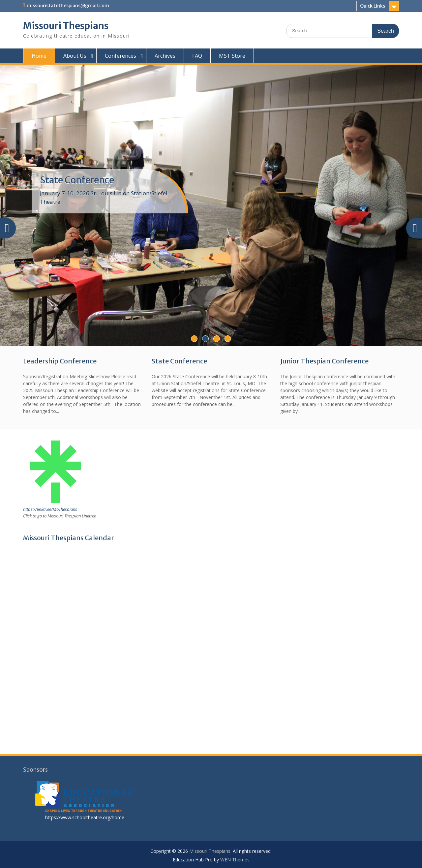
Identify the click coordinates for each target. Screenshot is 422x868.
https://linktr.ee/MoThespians (50, 509)
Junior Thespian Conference (324, 361)
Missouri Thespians (66, 26)
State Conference (77, 180)
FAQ (197, 56)
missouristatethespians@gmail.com (68, 6)
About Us (75, 56)
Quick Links (373, 6)
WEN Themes (235, 860)
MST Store (232, 56)
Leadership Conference (60, 361)
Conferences (121, 56)
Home (39, 56)
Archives (165, 56)
